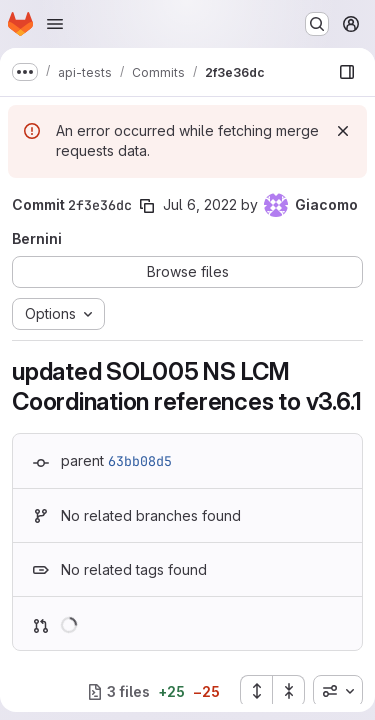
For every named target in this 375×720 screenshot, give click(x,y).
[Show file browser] (347, 72)
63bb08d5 (140, 461)
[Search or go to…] (317, 24)
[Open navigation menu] (55, 24)
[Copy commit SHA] (147, 206)
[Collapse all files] (289, 691)
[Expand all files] (256, 691)
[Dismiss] (343, 131)
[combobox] (338, 691)
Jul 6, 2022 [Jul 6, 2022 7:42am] (200, 204)
